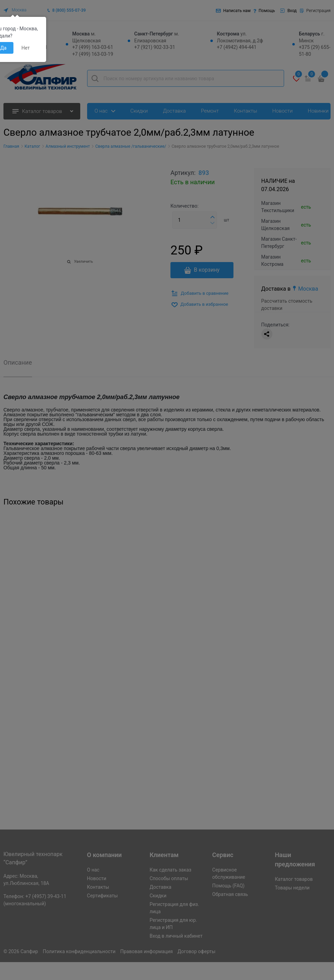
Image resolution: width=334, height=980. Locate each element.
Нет (25, 48)
